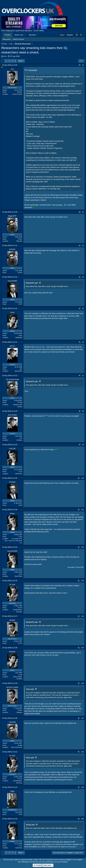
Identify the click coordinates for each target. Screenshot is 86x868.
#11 (83, 510)
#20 (83, 819)
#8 (83, 411)
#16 (83, 683)
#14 (83, 616)
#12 (83, 547)
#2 (83, 212)
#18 (83, 752)
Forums (8, 35)
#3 (83, 245)
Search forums (18, 39)
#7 (83, 376)
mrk (5, 56)
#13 (83, 581)
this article (33, 70)
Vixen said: (30, 689)
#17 (83, 718)
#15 (83, 648)
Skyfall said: (30, 824)
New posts (7, 39)
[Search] (81, 35)
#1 (83, 65)
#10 (83, 478)
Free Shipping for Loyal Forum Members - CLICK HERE (23, 31)
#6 (83, 342)
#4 (83, 277)
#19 (83, 787)
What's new (19, 35)
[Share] (80, 65)
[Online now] (2, 68)
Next (20, 61)
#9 (83, 445)
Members (32, 35)
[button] (25, 35)
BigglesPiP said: (32, 283)
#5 (83, 308)
